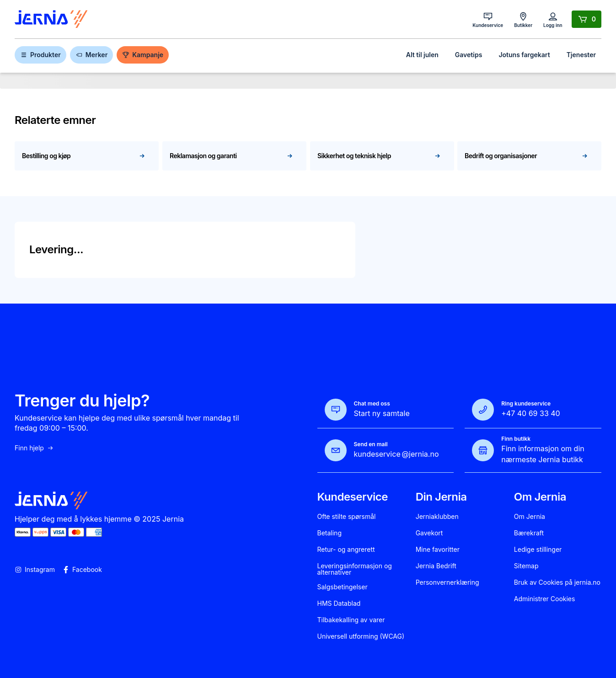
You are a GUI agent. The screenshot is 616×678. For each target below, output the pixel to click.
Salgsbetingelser (343, 587)
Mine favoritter (438, 550)
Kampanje (143, 55)
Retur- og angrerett (346, 550)
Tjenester (581, 55)
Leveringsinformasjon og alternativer (355, 569)
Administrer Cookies (545, 599)
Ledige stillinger (538, 550)
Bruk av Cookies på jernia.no (557, 582)
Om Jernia (530, 517)
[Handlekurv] (587, 19)
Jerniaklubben (437, 517)
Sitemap (526, 566)
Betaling (329, 533)
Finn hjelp (34, 448)
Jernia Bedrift (436, 566)
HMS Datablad (339, 603)
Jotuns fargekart (524, 55)
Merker (91, 55)
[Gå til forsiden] (51, 19)
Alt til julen (422, 55)
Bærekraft (529, 533)
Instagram (35, 570)
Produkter (40, 55)
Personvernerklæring (447, 582)
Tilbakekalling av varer (351, 620)
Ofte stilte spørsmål (347, 517)
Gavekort (429, 533)
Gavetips (469, 55)
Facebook (82, 570)
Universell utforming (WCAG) (361, 636)
